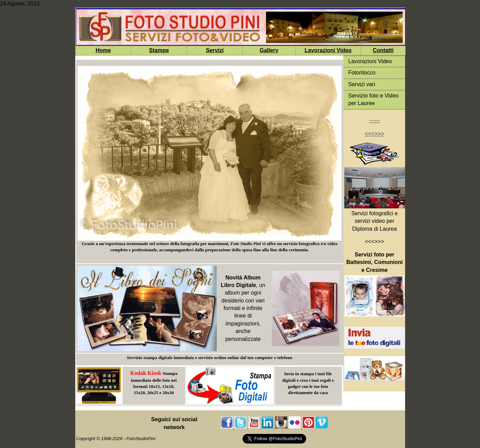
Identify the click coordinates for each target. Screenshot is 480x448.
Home (103, 50)
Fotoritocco (362, 73)
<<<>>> (375, 134)
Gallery (269, 50)
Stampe (159, 50)
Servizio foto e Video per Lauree (373, 99)
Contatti (383, 50)
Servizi (215, 50)
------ (375, 120)
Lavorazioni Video (328, 50)
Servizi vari (362, 84)
